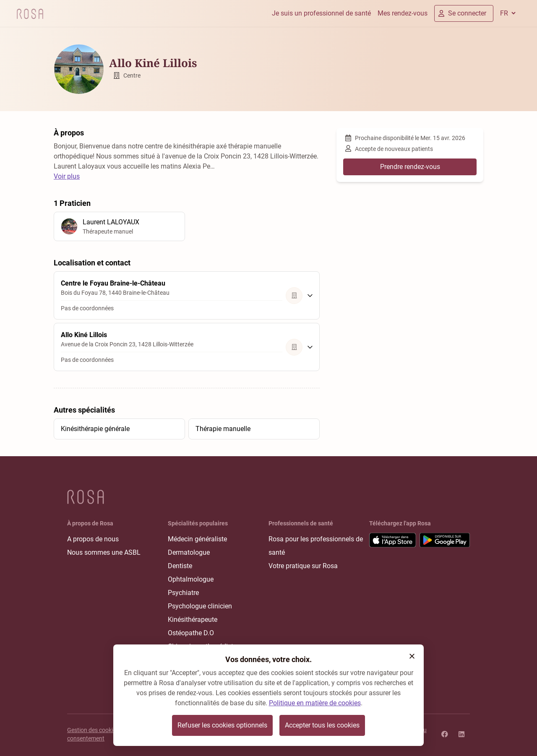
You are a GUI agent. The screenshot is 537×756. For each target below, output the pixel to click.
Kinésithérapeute (193, 620)
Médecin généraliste (197, 539)
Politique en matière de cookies (315, 703)
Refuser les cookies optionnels (222, 725)
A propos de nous (93, 539)
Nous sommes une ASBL (104, 552)
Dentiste (180, 566)
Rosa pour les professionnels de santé (316, 546)
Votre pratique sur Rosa (303, 566)
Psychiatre (183, 593)
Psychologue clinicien (200, 606)
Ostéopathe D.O (191, 633)
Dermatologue (189, 552)
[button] (412, 656)
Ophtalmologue (191, 579)
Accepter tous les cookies (322, 725)
